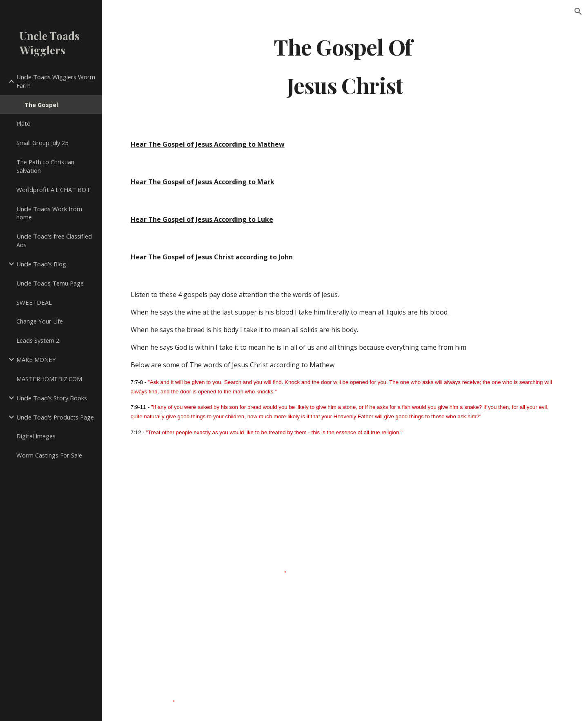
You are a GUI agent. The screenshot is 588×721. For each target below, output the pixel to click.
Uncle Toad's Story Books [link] (52, 398)
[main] (345, 66)
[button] (578, 11)
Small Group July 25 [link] (42, 143)
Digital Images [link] (36, 436)
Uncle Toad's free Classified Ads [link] (54, 240)
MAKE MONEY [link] (36, 359)
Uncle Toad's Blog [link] (41, 264)
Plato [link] (23, 123)
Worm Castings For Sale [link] (49, 455)
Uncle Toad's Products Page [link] (55, 417)
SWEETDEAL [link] (34, 302)
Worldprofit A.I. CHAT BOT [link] (53, 190)
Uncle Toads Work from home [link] (49, 213)
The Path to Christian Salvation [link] (45, 166)
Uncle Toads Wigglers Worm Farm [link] (56, 81)
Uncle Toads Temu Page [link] (50, 283)
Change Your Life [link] (40, 321)
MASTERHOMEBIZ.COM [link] (49, 379)
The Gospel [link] (41, 105)
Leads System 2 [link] (38, 340)
